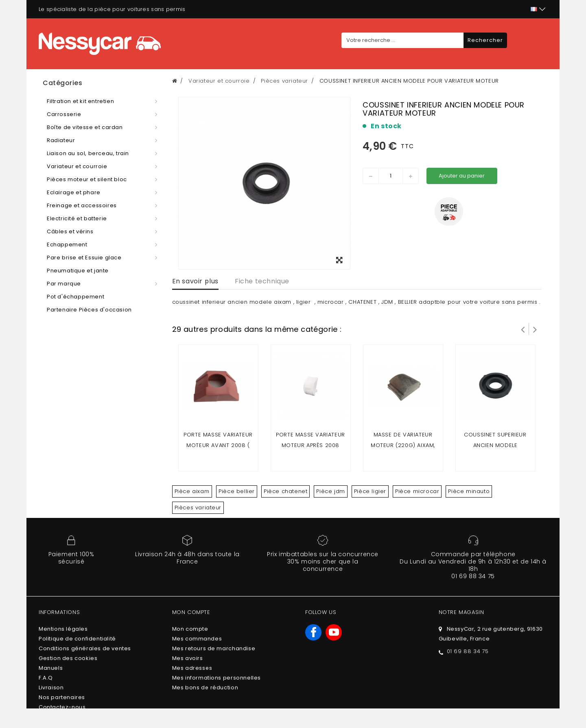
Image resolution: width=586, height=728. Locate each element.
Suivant (535, 329)
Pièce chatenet (285, 491)
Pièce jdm (330, 491)
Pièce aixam (192, 491)
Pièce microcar (417, 491)
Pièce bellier (237, 491)
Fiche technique (262, 281)
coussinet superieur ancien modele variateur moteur (495, 445)
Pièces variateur (198, 508)
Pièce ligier (370, 491)
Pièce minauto (469, 491)
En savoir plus (195, 281)
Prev (523, 329)
